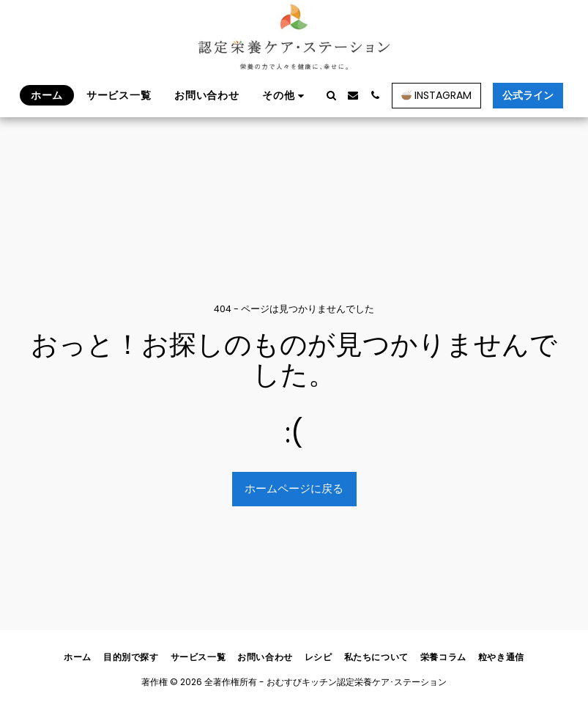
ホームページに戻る (294, 488)
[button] (331, 95)
